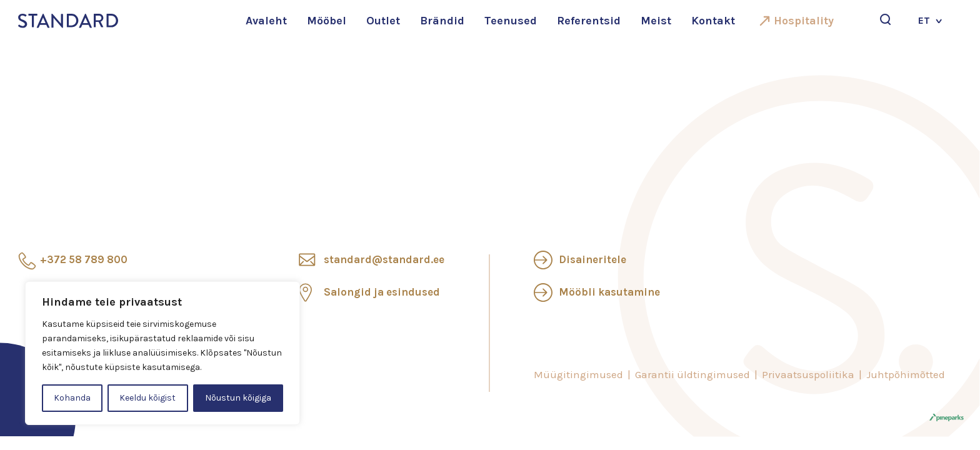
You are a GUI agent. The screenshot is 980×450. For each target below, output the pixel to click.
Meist (656, 21)
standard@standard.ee (384, 259)
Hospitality (804, 21)
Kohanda (72, 398)
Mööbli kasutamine (609, 292)
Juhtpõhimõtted (906, 374)
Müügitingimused (578, 374)
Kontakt (713, 21)
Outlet (383, 21)
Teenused (511, 21)
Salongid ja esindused (382, 292)
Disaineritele (592, 259)
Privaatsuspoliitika (808, 374)
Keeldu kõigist (147, 398)
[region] (162, 353)
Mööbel (327, 21)
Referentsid (589, 21)
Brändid (442, 21)
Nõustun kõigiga (238, 398)
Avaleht (266, 21)
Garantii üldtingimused (692, 374)
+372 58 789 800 (84, 259)
